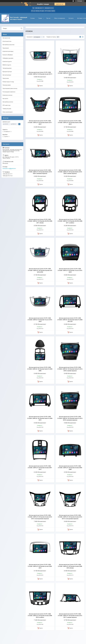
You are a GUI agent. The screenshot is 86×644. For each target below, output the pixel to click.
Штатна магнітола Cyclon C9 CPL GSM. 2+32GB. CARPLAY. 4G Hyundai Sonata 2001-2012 (40, 468)
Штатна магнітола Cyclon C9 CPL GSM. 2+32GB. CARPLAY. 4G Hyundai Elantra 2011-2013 (40, 122)
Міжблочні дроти (7, 65)
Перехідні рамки (7, 85)
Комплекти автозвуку (8, 51)
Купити (41, 86)
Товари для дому (7, 109)
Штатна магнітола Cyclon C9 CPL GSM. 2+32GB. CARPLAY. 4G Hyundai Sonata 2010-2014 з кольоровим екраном (70, 517)
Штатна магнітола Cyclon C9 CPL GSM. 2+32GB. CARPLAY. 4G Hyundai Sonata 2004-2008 (70, 468)
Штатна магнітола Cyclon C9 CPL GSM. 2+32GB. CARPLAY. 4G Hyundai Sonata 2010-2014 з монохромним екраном (40, 517)
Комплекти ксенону (7, 95)
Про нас (48, 18)
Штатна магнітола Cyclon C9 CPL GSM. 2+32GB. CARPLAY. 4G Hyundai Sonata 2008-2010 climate (70, 566)
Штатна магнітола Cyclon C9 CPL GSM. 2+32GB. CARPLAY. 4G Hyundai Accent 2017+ (40, 73)
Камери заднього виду (8, 82)
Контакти (71, 18)
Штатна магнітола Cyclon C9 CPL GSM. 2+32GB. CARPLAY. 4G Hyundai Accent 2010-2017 (70, 73)
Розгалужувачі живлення (9, 92)
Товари (40, 18)
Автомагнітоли (6, 38)
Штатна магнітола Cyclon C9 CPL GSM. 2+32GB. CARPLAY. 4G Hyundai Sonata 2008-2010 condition (40, 616)
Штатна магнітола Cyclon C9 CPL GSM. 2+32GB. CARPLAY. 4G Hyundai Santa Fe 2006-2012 (40, 418)
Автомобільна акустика (8, 45)
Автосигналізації (7, 75)
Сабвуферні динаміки (8, 58)
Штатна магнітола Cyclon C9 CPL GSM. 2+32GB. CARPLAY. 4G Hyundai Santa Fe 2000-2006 (40, 369)
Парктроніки (6, 78)
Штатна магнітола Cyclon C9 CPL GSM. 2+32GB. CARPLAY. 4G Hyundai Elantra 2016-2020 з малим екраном (70, 172)
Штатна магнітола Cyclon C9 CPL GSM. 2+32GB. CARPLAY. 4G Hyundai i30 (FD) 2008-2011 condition (70, 221)
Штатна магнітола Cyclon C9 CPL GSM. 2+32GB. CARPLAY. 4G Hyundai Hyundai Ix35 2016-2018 (40, 270)
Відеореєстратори (7, 72)
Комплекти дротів (7, 62)
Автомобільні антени (8, 102)
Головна (32, 18)
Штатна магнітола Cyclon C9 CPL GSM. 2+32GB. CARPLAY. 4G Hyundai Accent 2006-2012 (40, 566)
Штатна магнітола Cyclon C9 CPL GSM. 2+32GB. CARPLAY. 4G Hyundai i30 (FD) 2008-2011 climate (40, 221)
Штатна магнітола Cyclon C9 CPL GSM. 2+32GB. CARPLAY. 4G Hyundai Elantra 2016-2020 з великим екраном (40, 172)
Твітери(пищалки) (7, 68)
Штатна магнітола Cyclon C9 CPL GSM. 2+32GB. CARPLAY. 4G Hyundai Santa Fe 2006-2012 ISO (70, 320)
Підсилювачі (6, 48)
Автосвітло (5, 99)
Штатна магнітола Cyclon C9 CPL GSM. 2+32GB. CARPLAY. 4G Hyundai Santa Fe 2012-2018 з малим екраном (70, 369)
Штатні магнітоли (7, 41)
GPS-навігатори (7, 105)
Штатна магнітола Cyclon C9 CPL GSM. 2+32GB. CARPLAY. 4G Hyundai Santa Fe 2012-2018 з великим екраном (70, 418)
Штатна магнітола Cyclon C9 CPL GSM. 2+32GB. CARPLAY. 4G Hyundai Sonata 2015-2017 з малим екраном (70, 616)
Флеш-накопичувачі (8, 112)
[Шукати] (21, 28)
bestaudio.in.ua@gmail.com (9, 169)
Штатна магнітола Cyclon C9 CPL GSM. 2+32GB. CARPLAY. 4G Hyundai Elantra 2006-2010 (70, 122)
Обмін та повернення (60, 18)
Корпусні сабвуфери (8, 55)
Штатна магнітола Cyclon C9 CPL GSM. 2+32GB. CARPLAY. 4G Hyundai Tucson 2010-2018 (70, 270)
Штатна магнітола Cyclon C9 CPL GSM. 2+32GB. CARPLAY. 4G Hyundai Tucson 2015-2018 (40, 320)
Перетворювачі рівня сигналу (10, 88)
